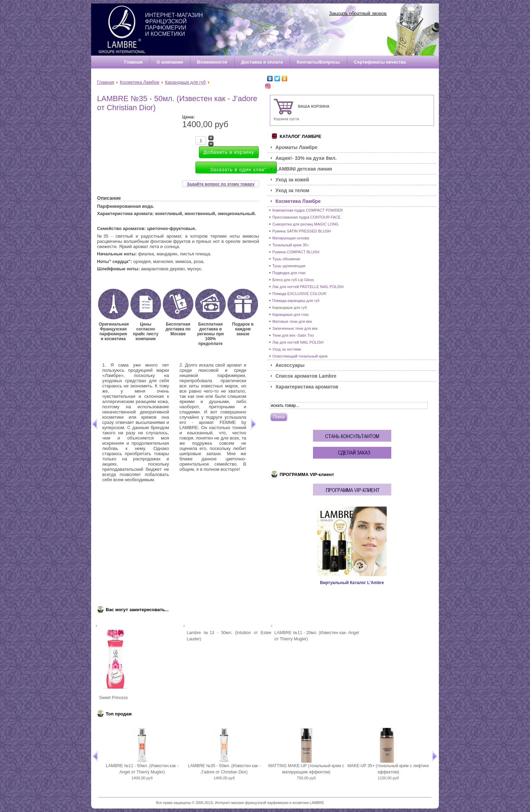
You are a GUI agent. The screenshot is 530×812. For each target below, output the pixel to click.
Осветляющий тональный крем (300, 356)
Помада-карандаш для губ (296, 301)
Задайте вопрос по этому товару (221, 184)
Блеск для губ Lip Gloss (293, 280)
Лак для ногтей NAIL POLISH (298, 342)
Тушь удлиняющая (289, 266)
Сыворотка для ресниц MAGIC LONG (305, 224)
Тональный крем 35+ (291, 245)
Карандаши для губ (186, 82)
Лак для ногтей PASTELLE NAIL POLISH (308, 287)
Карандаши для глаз (290, 314)
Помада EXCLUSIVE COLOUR (299, 294)
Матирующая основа (291, 238)
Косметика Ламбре (140, 82)
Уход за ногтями (287, 349)
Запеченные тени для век (295, 328)
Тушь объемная (286, 259)
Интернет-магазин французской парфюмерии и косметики (174, 24)
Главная (106, 82)
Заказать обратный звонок (358, 13)
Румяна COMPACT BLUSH (296, 252)
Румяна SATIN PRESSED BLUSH (302, 231)
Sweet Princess (114, 698)
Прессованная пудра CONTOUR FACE (307, 217)
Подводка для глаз (289, 273)
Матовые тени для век (292, 321)
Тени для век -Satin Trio (293, 335)
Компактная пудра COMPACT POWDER (308, 210)
